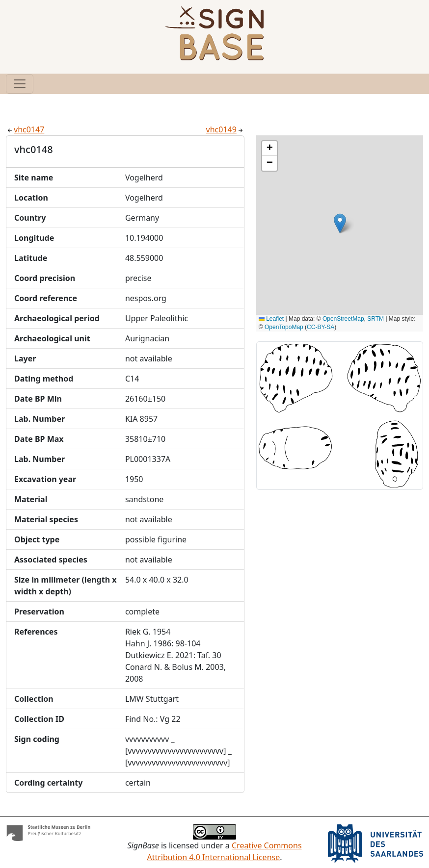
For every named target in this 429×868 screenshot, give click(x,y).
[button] (340, 223)
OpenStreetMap (343, 319)
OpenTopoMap (284, 327)
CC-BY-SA (321, 327)
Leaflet (271, 319)
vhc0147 (25, 129)
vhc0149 (225, 129)
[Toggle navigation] (20, 84)
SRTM (375, 319)
